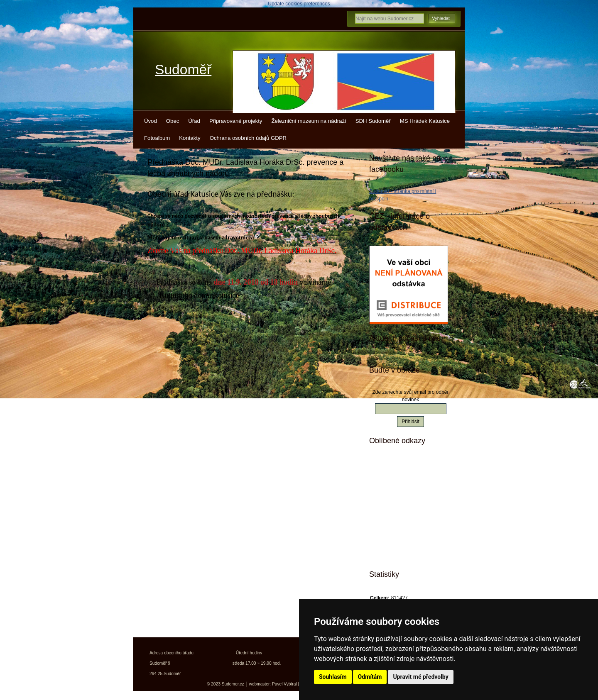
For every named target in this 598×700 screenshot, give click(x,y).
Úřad (194, 121)
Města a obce (399, 553)
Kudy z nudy (398, 480)
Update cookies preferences (299, 4)
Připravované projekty (236, 121)
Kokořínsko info (403, 524)
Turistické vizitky (404, 495)
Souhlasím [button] (333, 677)
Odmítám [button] (370, 677)
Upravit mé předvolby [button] (420, 677)
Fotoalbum (157, 138)
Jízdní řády (397, 539)
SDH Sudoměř (373, 121)
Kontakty (190, 138)
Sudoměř (183, 70)
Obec (173, 121)
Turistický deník (402, 510)
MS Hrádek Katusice (425, 121)
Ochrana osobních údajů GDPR (248, 138)
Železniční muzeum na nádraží (309, 121)
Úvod (151, 121)
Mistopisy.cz (398, 466)
